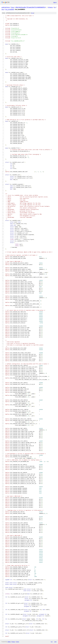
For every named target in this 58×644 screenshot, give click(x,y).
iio (55, 7)
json (55, 642)
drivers (50, 7)
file (32, 13)
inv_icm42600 (10, 9)
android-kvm (6, 7)
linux (13, 7)
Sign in (55, 2)
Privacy (13, 642)
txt (52, 642)
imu (3, 9)
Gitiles (9, 642)
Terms (17, 642)
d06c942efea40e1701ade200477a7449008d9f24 (30, 7)
